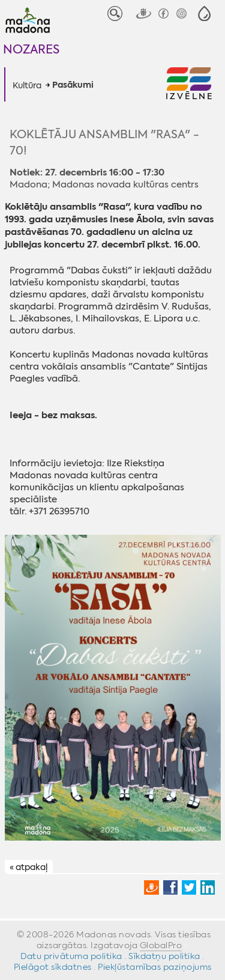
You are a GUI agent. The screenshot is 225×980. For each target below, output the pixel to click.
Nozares (31, 49)
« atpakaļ (28, 867)
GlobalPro (161, 945)
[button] (204, 14)
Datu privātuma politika (71, 956)
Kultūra (27, 85)
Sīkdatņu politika (164, 956)
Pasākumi (73, 85)
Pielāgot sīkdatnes (53, 967)
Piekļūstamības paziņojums (155, 967)
